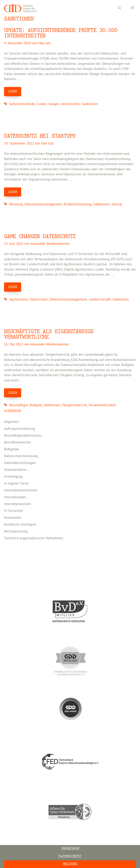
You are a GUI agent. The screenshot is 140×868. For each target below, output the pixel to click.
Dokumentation (15, 470)
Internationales (15, 497)
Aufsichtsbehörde (22, 104)
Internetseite (70, 104)
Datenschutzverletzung (21, 456)
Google (54, 104)
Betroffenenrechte (17, 442)
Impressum (70, 849)
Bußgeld (36, 405)
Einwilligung (13, 477)
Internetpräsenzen (17, 504)
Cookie (42, 104)
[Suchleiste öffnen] (119, 8)
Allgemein (12, 422)
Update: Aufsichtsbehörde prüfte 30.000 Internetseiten (61, 33)
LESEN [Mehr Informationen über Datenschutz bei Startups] (13, 192)
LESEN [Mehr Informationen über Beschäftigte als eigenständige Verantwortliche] (13, 393)
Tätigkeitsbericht (74, 405)
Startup (117, 204)
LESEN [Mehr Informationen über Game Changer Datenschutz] (13, 287)
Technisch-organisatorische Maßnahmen (34, 538)
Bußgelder (12, 449)
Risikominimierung (78, 204)
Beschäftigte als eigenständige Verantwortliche (49, 334)
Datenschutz (39, 300)
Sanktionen (90, 104)
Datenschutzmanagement (43, 204)
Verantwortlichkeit (102, 405)
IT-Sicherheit (14, 511)
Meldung (70, 864)
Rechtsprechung (16, 531)
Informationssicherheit (21, 490)
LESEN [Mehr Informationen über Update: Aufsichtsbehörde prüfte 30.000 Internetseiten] (13, 91)
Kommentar (13, 518)
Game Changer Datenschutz (40, 236)
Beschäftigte (19, 405)
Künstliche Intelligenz (20, 525)
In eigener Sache (16, 484)
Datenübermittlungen (20, 463)
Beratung (16, 204)
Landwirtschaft (100, 300)
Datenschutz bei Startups (40, 136)
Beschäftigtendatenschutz (23, 436)
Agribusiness (19, 300)
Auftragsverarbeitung (19, 429)
